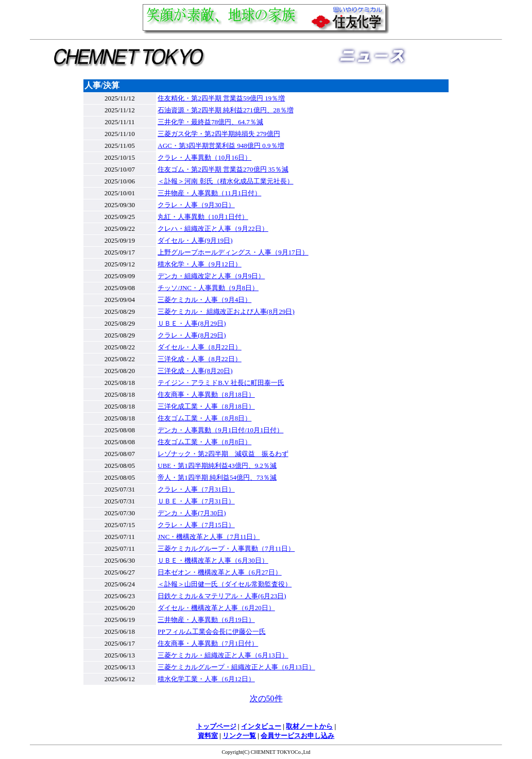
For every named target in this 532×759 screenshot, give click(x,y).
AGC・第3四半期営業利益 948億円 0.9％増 (221, 146)
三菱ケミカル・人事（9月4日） (204, 300)
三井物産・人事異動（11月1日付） (209, 193)
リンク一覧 (239, 736)
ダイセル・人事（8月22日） (200, 347)
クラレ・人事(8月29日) (192, 335)
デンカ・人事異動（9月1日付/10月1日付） (220, 430)
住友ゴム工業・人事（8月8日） (204, 418)
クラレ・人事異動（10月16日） (204, 157)
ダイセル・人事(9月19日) (195, 240)
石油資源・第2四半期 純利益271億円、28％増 (225, 110)
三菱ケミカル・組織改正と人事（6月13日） (223, 655)
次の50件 (266, 698)
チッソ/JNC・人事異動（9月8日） (208, 288)
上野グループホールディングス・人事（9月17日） (233, 252)
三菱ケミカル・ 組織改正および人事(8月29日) (226, 311)
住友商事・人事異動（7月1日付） (208, 643)
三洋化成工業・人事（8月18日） (206, 406)
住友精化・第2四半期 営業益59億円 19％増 (221, 98)
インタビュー (261, 726)
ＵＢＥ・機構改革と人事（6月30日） (213, 560)
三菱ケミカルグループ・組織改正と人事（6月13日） (236, 667)
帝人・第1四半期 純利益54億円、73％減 (217, 477)
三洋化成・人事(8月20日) (195, 371)
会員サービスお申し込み (297, 736)
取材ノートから (309, 726)
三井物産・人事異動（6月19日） (206, 620)
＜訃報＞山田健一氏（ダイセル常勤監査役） (225, 584)
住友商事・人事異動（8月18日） (206, 394)
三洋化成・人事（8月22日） (200, 359)
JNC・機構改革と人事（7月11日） (209, 537)
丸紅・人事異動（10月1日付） (203, 217)
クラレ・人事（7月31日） (196, 489)
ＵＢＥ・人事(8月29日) (192, 323)
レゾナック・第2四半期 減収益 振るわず (223, 454)
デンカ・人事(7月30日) (192, 513)
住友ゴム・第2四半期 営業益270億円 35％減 (223, 169)
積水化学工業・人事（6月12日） (206, 679)
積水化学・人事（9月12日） (200, 264)
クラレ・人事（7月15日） (196, 525)
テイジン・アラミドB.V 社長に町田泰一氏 (221, 383)
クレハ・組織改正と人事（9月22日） (213, 229)
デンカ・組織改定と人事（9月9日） (211, 276)
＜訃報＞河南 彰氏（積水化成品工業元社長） (225, 181)
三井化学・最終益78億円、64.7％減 (210, 122)
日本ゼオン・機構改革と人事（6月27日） (220, 572)
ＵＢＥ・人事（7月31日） (196, 501)
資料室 (208, 736)
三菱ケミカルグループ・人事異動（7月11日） (226, 549)
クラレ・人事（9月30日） (196, 205)
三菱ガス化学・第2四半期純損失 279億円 (219, 134)
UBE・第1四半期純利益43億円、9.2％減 (217, 466)
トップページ (216, 726)
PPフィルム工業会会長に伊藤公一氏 (211, 631)
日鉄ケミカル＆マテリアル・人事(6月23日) (222, 596)
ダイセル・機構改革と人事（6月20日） (216, 608)
